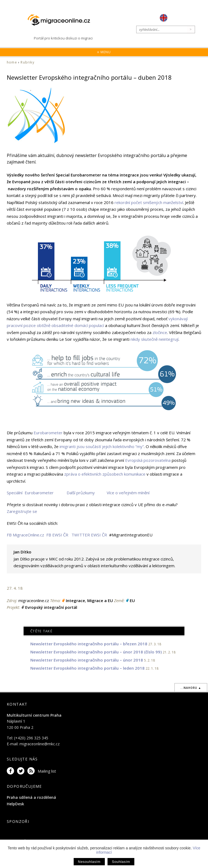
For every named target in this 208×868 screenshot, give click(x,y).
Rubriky (27, 62)
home (12, 62)
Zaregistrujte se (22, 511)
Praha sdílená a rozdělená (31, 797)
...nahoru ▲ (191, 688)
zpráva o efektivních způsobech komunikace (105, 474)
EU (132, 600)
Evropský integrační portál (51, 607)
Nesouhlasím (89, 862)
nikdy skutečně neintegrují (155, 339)
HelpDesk (15, 804)
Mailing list (47, 771)
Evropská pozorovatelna (148, 460)
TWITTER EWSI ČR (89, 535)
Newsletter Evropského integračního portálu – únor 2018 (87, 660)
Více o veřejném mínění (128, 493)
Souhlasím (121, 862)
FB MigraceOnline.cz (25, 535)
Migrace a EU (100, 600)
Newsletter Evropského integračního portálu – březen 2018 (89, 644)
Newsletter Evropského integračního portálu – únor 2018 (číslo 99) (96, 652)
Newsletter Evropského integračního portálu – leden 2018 (87, 668)
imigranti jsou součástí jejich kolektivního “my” (102, 446)
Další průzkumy (81, 493)
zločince (160, 332)
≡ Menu (104, 52)
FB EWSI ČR (57, 535)
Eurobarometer (48, 433)
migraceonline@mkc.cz (40, 744)
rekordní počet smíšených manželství (149, 202)
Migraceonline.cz (61, 20)
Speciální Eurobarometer (30, 493)
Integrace (75, 600)
